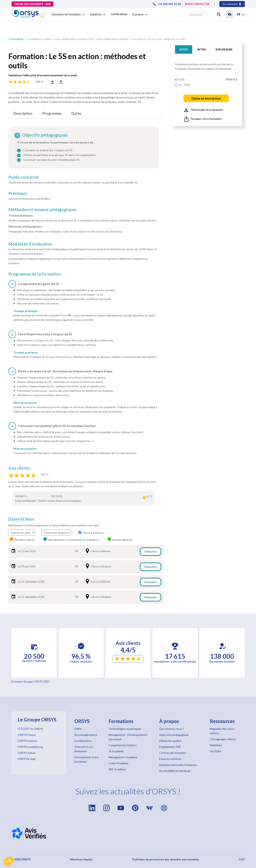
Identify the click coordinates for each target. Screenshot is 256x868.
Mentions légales (81, 859)
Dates (76, 113)
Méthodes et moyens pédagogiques (42, 209)
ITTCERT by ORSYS (30, 729)
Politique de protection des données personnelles (166, 859)
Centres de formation (173, 753)
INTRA (202, 49)
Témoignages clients (223, 739)
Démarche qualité (170, 741)
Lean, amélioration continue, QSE (74, 39)
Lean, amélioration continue (112, 39)
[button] (8, 861)
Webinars (216, 745)
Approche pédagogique (174, 735)
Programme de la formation (35, 274)
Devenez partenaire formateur (178, 765)
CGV (242, 859)
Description (23, 113)
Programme (52, 113)
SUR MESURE (224, 49)
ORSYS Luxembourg (30, 747)
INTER (184, 49)
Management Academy (123, 757)
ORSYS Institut (27, 741)
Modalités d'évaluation (30, 244)
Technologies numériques (125, 729)
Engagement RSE (170, 747)
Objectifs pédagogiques (45, 135)
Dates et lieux (21, 519)
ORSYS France (27, 735)
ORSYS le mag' (27, 759)
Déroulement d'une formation (86, 759)
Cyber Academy (118, 763)
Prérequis (18, 193)
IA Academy (116, 751)
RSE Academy (117, 769)
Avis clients (19, 468)
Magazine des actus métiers (222, 731)
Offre (78, 729)
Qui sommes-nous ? (171, 729)
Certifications (119, 14)
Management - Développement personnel (128, 737)
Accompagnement (86, 735)
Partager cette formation (203, 119)
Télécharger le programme (204, 110)
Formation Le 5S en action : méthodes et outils (158, 39)
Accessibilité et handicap (175, 771)
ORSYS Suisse (27, 753)
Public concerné (24, 177)
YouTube (215, 751)
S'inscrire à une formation (84, 749)
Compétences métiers (39, 39)
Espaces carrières (170, 759)
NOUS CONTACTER (197, 4)
